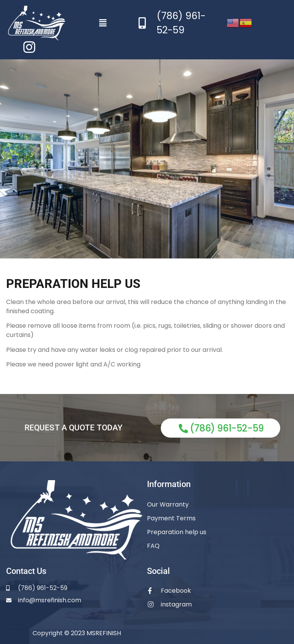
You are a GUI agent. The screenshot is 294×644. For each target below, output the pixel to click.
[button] (103, 23)
